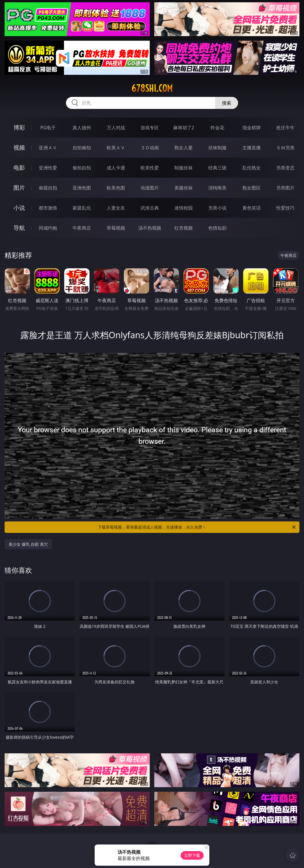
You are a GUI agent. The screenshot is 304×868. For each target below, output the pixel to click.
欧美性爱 (150, 168)
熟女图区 (252, 188)
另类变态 (285, 168)
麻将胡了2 (184, 128)
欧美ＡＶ (116, 148)
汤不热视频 (150, 228)
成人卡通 (116, 168)
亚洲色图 (82, 188)
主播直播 (252, 148)
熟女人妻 (184, 148)
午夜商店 (82, 228)
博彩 (19, 127)
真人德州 (82, 128)
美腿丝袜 (184, 188)
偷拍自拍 (82, 168)
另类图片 (285, 188)
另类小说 (217, 208)
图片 (19, 188)
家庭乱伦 (82, 208)
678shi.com (152, 88)
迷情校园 (184, 208)
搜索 (227, 103)
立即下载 (192, 855)
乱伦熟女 (252, 168)
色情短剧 (217, 228)
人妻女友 (116, 208)
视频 (19, 147)
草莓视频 (116, 228)
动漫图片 (150, 188)
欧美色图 (116, 188)
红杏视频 (184, 228)
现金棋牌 (252, 128)
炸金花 (217, 128)
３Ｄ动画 (150, 148)
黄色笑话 (252, 208)
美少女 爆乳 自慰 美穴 (28, 544)
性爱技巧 (285, 208)
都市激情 (48, 208)
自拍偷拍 (82, 148)
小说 (19, 208)
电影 (19, 168)
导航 (19, 228)
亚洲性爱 (48, 168)
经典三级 (217, 168)
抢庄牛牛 (285, 128)
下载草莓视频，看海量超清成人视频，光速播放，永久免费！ (197, 527)
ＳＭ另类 (285, 148)
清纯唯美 (217, 188)
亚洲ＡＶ (48, 148)
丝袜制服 (217, 148)
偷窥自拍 (48, 188)
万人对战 (116, 128)
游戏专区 (150, 128)
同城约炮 (48, 228)
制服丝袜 (184, 168)
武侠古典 (150, 208)
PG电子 (48, 128)
